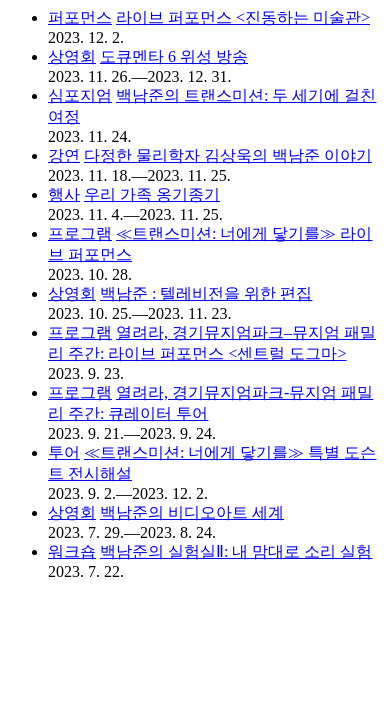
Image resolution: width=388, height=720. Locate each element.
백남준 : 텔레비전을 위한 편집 (206, 293)
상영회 (72, 56)
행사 (64, 194)
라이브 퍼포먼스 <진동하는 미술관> (243, 17)
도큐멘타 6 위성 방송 (174, 56)
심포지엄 (80, 95)
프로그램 (80, 233)
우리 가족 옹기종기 (152, 194)
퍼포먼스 (80, 17)
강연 (64, 155)
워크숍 (72, 551)
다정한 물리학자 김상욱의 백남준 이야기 (228, 155)
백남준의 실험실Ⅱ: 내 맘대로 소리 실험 (236, 551)
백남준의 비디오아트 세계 (192, 512)
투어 (64, 452)
